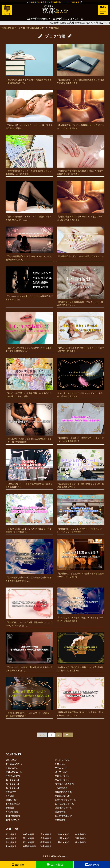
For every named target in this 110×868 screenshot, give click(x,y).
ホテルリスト (61, 768)
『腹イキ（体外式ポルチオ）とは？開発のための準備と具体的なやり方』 (29, 201)
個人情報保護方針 (63, 816)
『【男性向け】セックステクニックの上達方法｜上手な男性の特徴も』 (29, 110)
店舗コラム (60, 764)
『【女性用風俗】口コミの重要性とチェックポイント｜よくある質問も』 (81, 110)
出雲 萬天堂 (63, 838)
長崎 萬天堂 (63, 842)
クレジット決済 (62, 760)
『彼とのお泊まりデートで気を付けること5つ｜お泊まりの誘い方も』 (81, 469)
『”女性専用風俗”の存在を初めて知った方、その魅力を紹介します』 (29, 244)
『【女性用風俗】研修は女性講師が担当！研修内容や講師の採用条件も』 (81, 64)
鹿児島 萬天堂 (30, 846)
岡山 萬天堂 (28, 838)
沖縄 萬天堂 (46, 846)
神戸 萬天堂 (11, 838)
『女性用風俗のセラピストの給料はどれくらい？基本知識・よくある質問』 (29, 155)
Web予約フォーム (63, 808)
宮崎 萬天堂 (11, 846)
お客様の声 (11, 792)
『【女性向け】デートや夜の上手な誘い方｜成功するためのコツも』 (29, 469)
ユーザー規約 (61, 772)
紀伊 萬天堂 (81, 834)
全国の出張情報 (13, 816)
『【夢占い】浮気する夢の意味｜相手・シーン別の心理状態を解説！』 (81, 332)
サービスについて (14, 764)
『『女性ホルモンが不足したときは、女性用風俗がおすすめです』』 (29, 284)
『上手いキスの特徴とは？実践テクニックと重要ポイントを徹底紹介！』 (29, 332)
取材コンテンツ (13, 820)
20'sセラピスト (13, 780)
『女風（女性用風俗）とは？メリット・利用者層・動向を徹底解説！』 (29, 697)
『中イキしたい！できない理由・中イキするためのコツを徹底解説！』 (81, 605)
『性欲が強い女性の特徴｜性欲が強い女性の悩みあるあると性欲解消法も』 (29, 560)
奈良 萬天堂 (63, 834)
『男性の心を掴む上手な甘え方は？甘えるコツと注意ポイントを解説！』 (29, 514)
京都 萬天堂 (28, 834)
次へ (68, 735)
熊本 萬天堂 (81, 842)
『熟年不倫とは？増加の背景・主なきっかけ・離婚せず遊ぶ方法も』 (81, 286)
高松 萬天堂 (11, 842)
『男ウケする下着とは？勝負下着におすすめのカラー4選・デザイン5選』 (29, 378)
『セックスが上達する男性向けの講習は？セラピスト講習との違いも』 (29, 64)
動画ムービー (12, 800)
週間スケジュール (14, 772)
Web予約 (92, 865)
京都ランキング (62, 776)
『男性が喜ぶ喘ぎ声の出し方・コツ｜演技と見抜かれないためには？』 (81, 697)
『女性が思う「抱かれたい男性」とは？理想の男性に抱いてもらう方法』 (81, 652)
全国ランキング (62, 780)
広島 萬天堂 (46, 838)
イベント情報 (12, 812)
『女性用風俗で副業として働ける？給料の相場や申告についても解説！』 (81, 155)
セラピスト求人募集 (64, 784)
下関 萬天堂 (81, 838)
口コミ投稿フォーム (64, 804)
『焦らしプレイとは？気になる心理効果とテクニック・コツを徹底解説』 (29, 423)
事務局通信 (60, 820)
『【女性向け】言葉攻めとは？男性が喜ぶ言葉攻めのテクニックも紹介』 (81, 558)
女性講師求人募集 (63, 792)
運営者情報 (60, 812)
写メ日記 (10, 796)
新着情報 (10, 808)
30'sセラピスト (13, 784)
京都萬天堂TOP (62, 796)
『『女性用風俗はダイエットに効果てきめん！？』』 (81, 242)
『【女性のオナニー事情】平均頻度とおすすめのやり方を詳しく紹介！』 (29, 652)
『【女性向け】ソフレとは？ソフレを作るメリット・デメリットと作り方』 (81, 514)
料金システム (12, 768)
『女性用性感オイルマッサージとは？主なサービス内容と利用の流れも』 (81, 201)
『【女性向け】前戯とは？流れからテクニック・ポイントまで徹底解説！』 (81, 423)
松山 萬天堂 (28, 842)
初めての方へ (12, 760)
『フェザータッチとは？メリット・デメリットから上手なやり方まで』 (81, 378)
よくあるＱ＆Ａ (13, 804)
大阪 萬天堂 (46, 834)
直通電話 (18, 865)
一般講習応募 (61, 788)
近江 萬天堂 (11, 834)
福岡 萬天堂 (46, 842)
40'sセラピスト (13, 788)
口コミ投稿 (55, 865)
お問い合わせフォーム (65, 800)
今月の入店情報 (13, 776)
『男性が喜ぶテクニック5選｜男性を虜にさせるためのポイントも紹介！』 (29, 607)
